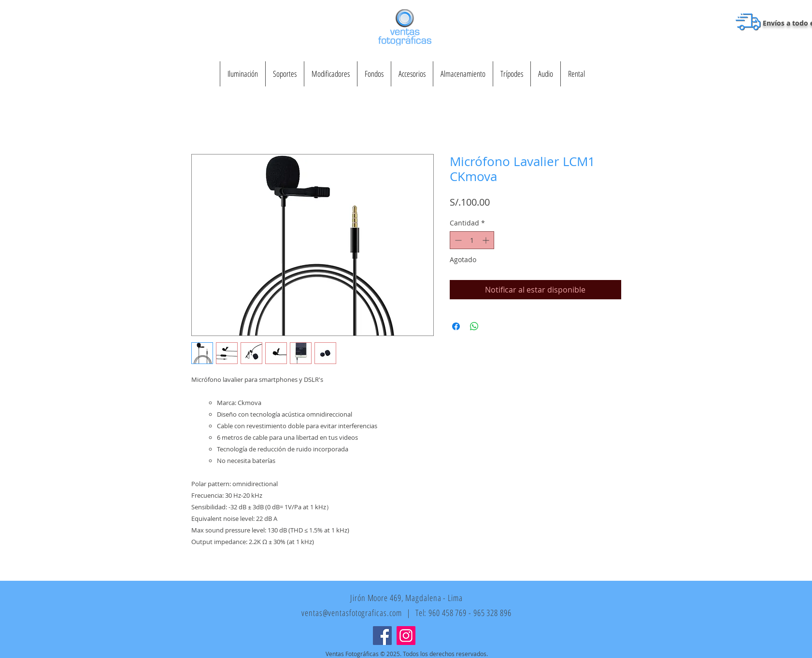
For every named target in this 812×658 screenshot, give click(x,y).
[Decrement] (457, 240)
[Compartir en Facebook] (456, 326)
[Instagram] (406, 636)
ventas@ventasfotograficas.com (352, 613)
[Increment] (487, 240)
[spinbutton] (472, 240)
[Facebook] (382, 636)
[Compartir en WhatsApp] (474, 326)
